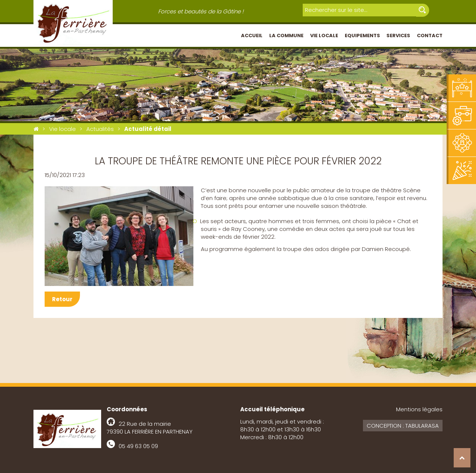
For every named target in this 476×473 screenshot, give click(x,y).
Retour (62, 299)
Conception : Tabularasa (403, 426)
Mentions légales (419, 409)
